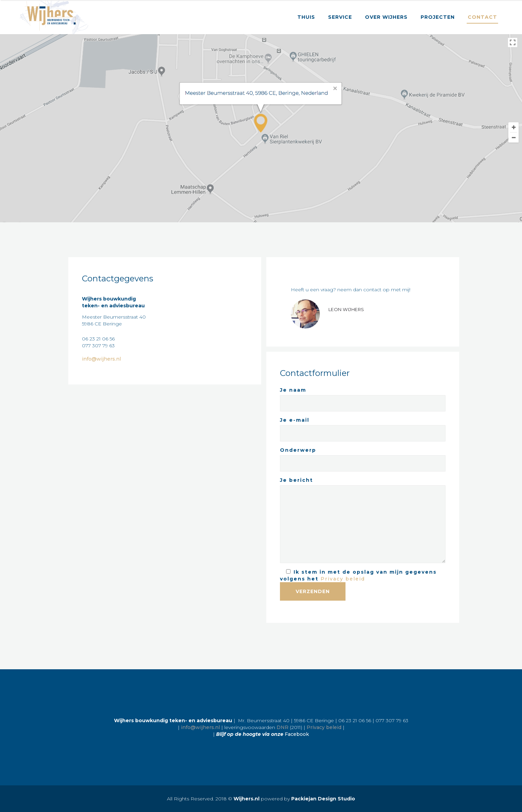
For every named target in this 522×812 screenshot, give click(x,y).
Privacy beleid (343, 579)
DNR (283, 727)
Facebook (297, 734)
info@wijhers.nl (101, 359)
